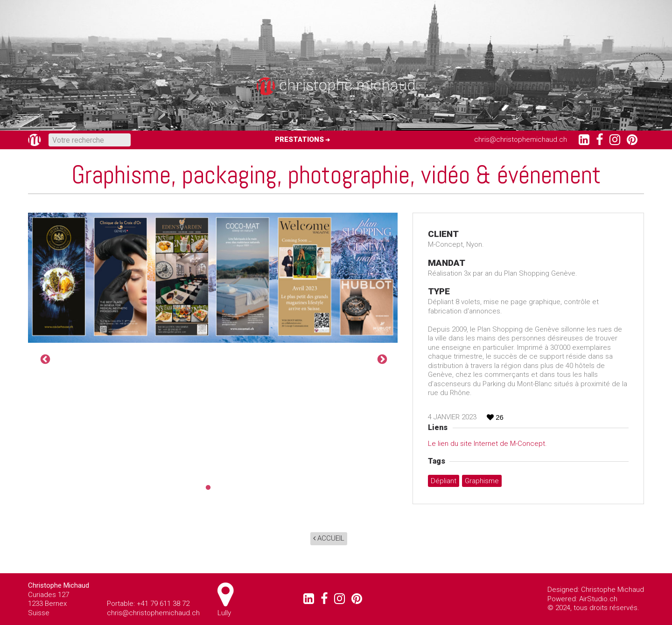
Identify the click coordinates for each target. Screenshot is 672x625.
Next (381, 359)
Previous (44, 359)
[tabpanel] (213, 278)
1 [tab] (206, 488)
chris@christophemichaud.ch (521, 139)
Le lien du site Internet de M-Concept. (487, 444)
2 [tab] (220, 488)
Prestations (299, 139)
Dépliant (444, 481)
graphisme (482, 481)
